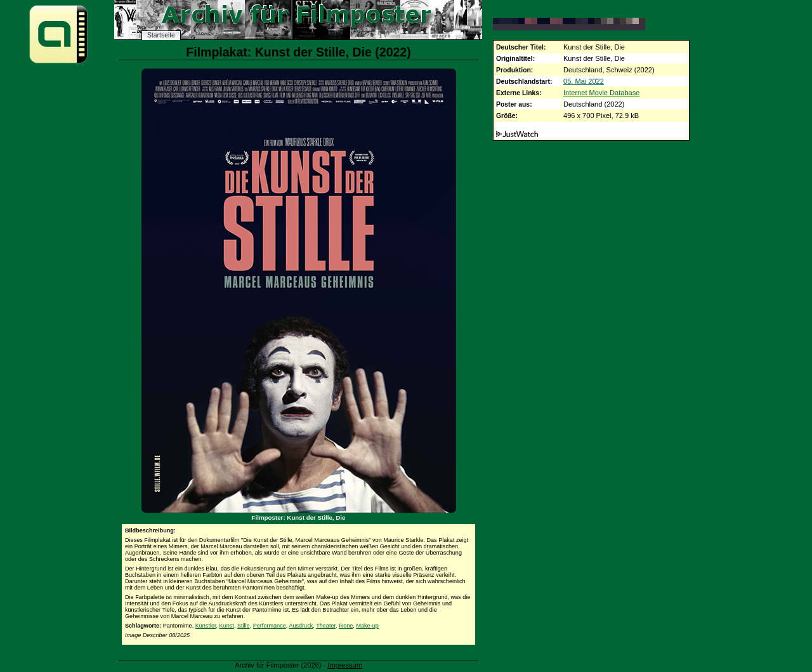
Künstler (206, 626)
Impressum (345, 665)
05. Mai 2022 (584, 81)
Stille (244, 626)
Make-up (367, 626)
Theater (326, 626)
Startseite (161, 35)
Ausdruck (301, 626)
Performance (270, 626)
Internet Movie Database (601, 93)
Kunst (227, 626)
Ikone (346, 626)
